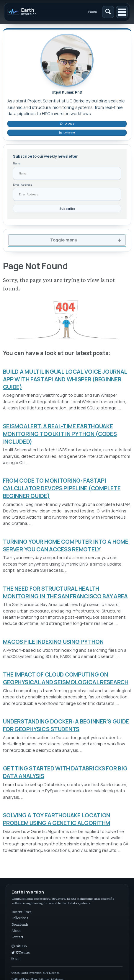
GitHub (67, 124)
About (16, 931)
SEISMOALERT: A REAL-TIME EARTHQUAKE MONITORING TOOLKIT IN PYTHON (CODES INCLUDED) (60, 434)
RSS (17, 959)
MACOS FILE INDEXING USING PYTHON (53, 642)
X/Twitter (21, 953)
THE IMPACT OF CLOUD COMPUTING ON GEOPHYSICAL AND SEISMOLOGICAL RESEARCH (66, 678)
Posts (93, 12)
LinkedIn (67, 133)
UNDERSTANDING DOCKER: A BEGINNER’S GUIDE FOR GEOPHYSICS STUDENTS (66, 725)
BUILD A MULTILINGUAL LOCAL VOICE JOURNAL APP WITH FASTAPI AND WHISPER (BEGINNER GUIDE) (65, 379)
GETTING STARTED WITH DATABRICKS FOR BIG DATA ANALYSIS (65, 772)
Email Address (23, 185)
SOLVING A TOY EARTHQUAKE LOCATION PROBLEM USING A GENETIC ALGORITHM (57, 819)
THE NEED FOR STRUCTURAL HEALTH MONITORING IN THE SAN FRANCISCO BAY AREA (66, 592)
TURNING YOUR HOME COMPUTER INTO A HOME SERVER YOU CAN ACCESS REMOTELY (66, 545)
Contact (17, 937)
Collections (20, 918)
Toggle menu (64, 240)
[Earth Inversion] (33, 12)
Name (17, 163)
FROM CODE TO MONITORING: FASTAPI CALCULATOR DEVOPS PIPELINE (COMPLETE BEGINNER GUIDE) (62, 488)
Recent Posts (21, 912)
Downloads (20, 925)
